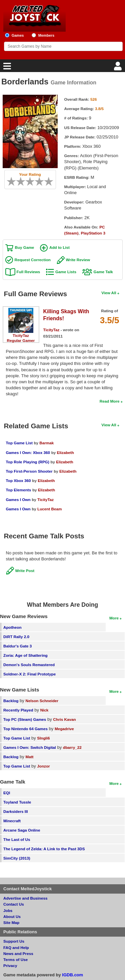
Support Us (14, 941)
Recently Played (18, 710)
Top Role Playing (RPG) (28, 462)
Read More (110, 401)
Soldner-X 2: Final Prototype (29, 674)
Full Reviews (28, 272)
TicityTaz (21, 335)
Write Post (25, 571)
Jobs (8, 910)
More (114, 618)
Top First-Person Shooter (29, 471)
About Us (12, 916)
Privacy (10, 965)
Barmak (46, 443)
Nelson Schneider (42, 701)
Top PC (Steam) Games (25, 719)
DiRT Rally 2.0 (16, 637)
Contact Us (14, 904)
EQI (7, 793)
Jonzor (43, 766)
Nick (44, 710)
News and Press (18, 953)
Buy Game (25, 247)
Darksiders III (15, 811)
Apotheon (12, 627)
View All (109, 293)
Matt (29, 757)
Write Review (78, 260)
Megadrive (64, 729)
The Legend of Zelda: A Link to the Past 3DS (44, 849)
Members (46, 35)
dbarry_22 (72, 747)
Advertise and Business (25, 898)
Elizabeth (65, 452)
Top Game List (19, 443)
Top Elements (19, 490)
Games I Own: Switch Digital (30, 747)
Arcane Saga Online (22, 830)
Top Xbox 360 (18, 480)
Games (18, 35)
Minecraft (12, 821)
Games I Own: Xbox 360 (28, 452)
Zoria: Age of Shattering (25, 655)
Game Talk (103, 272)
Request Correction (33, 260)
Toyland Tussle (17, 802)
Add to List (59, 247)
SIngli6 (43, 738)
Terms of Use (15, 959)
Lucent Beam (49, 509)
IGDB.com (72, 975)
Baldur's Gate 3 (17, 646)
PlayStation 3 (93, 233)
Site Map (11, 922)
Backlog (11, 701)
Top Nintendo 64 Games (25, 729)
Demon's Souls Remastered (29, 665)
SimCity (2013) (17, 858)
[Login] (119, 68)
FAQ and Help (16, 947)
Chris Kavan (64, 719)
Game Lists (66, 272)
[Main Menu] (6, 68)
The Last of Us (17, 839)
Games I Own (18, 500)
